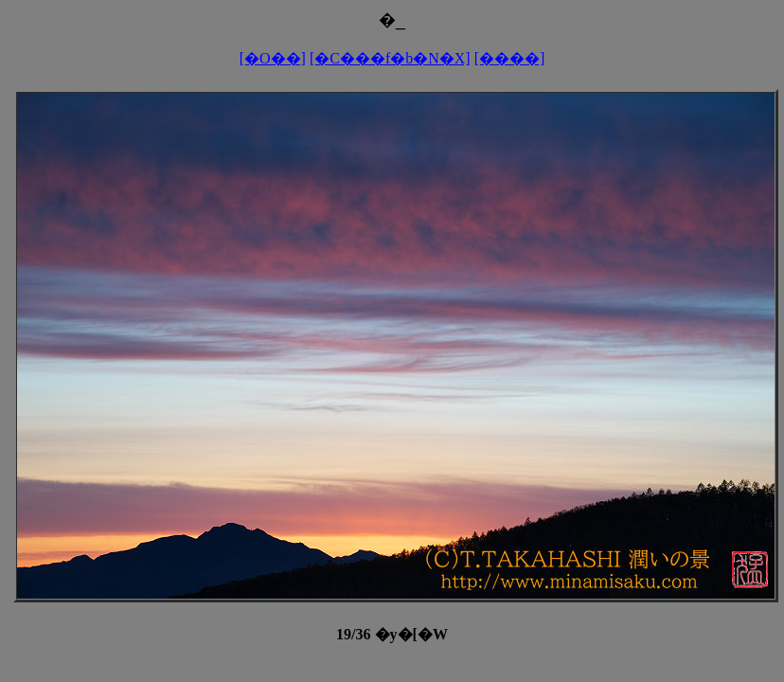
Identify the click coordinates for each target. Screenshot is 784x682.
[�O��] (273, 58)
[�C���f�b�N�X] (390, 58)
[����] (510, 58)
